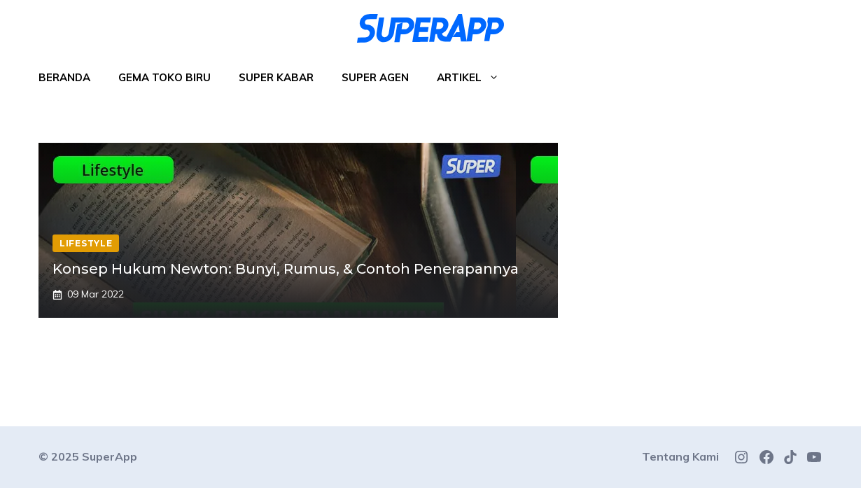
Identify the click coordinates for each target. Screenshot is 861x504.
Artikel (475, 78)
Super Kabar (276, 77)
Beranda (64, 77)
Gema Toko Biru (164, 77)
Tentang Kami (680, 456)
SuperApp (110, 456)
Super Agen (375, 77)
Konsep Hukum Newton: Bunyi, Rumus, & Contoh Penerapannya (286, 269)
